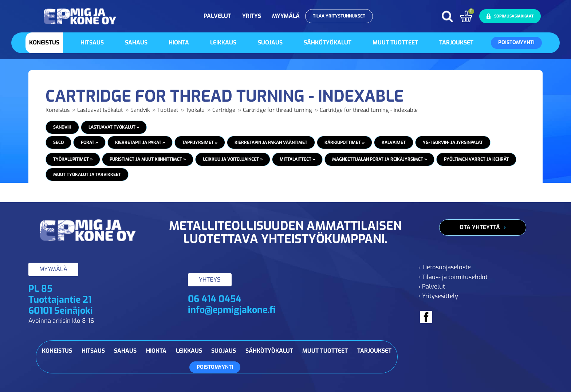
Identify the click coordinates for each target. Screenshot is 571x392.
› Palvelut (432, 287)
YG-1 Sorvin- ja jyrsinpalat (453, 142)
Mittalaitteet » (297, 159)
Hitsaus (92, 42)
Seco (58, 142)
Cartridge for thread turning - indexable (369, 110)
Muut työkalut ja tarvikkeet (87, 175)
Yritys (252, 16)
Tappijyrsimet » (200, 142)
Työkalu (195, 110)
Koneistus (44, 42)
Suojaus (270, 42)
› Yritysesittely (438, 296)
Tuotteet (168, 110)
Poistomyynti (516, 42)
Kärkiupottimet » (344, 142)
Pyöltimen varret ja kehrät (476, 159)
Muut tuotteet (395, 42)
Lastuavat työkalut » (114, 127)
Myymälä (286, 16)
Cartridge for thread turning (277, 110)
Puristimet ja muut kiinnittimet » (148, 159)
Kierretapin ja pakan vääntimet (271, 142)
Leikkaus (223, 42)
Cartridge (224, 110)
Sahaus (136, 42)
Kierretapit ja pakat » (140, 142)
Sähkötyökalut (328, 42)
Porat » (89, 142)
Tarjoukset (456, 42)
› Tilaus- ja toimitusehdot (453, 277)
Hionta (179, 42)
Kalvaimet (394, 142)
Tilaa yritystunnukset (339, 16)
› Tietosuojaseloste (445, 267)
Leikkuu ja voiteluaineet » (233, 159)
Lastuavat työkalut (100, 110)
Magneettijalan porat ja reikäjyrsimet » (379, 159)
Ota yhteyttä (480, 227)
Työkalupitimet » (73, 159)
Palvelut (217, 16)
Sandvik (140, 110)
